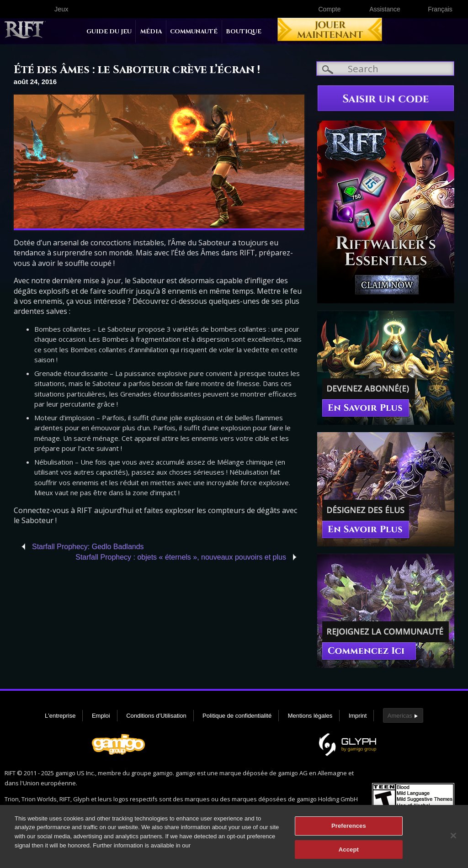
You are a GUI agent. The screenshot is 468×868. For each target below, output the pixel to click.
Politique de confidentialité (237, 716)
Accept (349, 855)
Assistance (385, 9)
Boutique (244, 32)
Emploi (101, 716)
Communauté (194, 32)
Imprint (358, 716)
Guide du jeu (109, 32)
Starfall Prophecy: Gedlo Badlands (88, 547)
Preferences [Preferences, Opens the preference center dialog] (349, 831)
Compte (329, 9)
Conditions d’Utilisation (156, 716)
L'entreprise (60, 716)
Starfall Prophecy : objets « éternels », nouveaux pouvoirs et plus (181, 557)
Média (151, 32)
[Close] (453, 841)
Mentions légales (310, 716)
